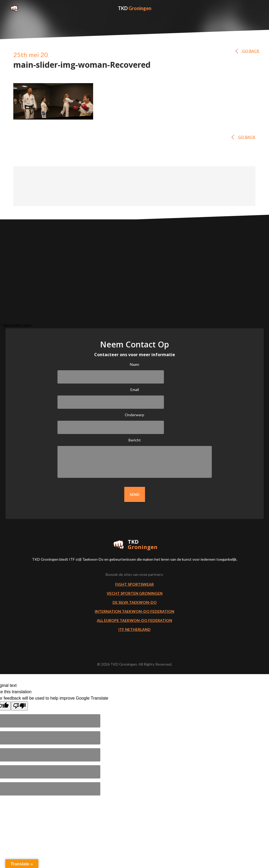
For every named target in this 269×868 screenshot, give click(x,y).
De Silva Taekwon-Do (135, 602)
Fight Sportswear (134, 584)
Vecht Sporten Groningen (135, 593)
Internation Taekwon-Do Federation (134, 611)
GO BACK (249, 51)
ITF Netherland (134, 629)
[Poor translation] (19, 706)
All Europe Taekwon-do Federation (134, 620)
